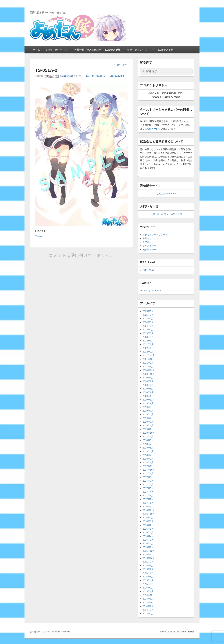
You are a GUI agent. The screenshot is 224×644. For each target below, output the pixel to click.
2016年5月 (148, 532)
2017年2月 (148, 499)
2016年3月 (148, 540)
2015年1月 (148, 591)
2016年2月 (148, 544)
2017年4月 (148, 492)
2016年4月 (148, 536)
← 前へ (117, 65)
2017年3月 (148, 496)
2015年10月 (149, 558)
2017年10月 (149, 470)
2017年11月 (149, 466)
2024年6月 (148, 322)
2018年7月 (148, 444)
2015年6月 (148, 573)
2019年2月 (148, 425)
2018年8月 (148, 440)
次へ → (126, 65)
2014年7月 (148, 614)
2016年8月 (148, 521)
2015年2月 (148, 588)
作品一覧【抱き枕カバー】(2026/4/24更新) (98, 50)
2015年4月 (148, 580)
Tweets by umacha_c (151, 291)
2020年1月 (148, 396)
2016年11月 (149, 510)
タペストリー (149, 246)
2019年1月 (148, 429)
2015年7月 (148, 569)
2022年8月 (148, 344)
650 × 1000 (68, 76)
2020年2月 (148, 392)
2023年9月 (148, 330)
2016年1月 (148, 547)
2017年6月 (148, 484)
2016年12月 (149, 507)
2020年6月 (148, 385)
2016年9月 (148, 518)
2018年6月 (148, 448)
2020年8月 (148, 378)
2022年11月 (149, 341)
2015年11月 (149, 555)
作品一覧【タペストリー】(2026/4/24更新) (151, 50)
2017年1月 (148, 503)
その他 (146, 242)
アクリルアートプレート (155, 235)
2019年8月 (148, 407)
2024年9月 (148, 319)
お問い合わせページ (57, 50)
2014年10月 (149, 603)
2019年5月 (148, 414)
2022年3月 (148, 352)
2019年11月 (149, 400)
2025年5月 (148, 311)
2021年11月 (149, 355)
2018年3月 (148, 459)
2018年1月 (148, 462)
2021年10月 (149, 359)
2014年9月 (148, 606)
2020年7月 (148, 381)
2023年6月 (148, 333)
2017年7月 (148, 481)
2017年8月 (148, 477)
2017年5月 (148, 488)
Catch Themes (187, 632)
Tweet (39, 236)
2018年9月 (148, 436)
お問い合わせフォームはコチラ (166, 214)
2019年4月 (148, 418)
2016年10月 (149, 514)
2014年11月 (149, 599)
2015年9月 (148, 562)
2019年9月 (148, 403)
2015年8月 (148, 566)
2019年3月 (148, 422)
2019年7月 (148, 411)
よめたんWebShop (166, 193)
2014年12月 (149, 595)
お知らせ (147, 238)
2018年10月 (149, 433)
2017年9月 (148, 473)
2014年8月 (148, 610)
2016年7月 (148, 525)
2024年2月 (148, 326)
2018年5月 (148, 451)
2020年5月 (148, 389)
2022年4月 (148, 348)
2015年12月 (149, 551)
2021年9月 (148, 363)
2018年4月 (148, 455)
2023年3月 (148, 337)
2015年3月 (148, 584)
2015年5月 (148, 577)
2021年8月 (148, 367)
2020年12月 (149, 370)
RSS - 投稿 (148, 270)
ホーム (36, 50)
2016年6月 (148, 529)
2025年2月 (148, 315)
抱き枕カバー (149, 250)
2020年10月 (149, 374)
